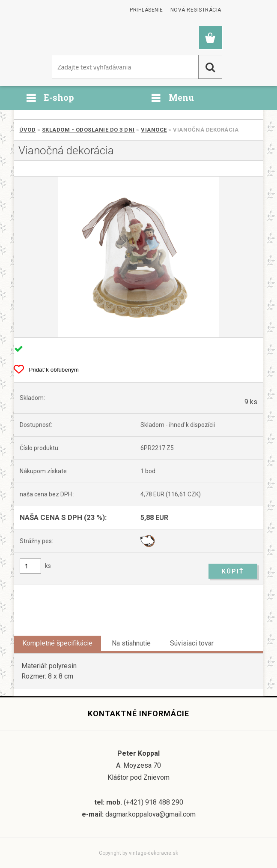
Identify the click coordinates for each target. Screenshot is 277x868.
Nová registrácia (196, 10)
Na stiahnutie (131, 643)
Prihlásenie (146, 10)
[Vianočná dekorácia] (138, 257)
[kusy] (30, 566)
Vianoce (154, 130)
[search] (210, 67)
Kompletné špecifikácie (57, 643)
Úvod (27, 130)
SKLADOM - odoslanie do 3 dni (88, 130)
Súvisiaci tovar (192, 643)
